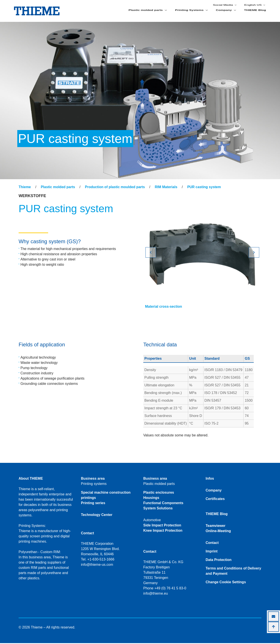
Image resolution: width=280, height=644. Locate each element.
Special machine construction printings (106, 496)
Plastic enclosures (159, 493)
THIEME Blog (255, 15)
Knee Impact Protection (163, 531)
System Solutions (158, 509)
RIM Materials (166, 188)
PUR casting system (204, 188)
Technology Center (97, 516)
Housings (151, 499)
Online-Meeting (218, 532)
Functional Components (163, 504)
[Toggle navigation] (21, 184)
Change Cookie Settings (226, 583)
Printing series (93, 504)
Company (214, 491)
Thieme (25, 188)
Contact (212, 544)
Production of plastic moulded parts (115, 188)
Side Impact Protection (162, 526)
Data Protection (219, 561)
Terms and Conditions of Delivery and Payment (233, 572)
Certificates (215, 500)
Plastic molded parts (58, 188)
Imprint (212, 552)
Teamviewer (215, 527)
